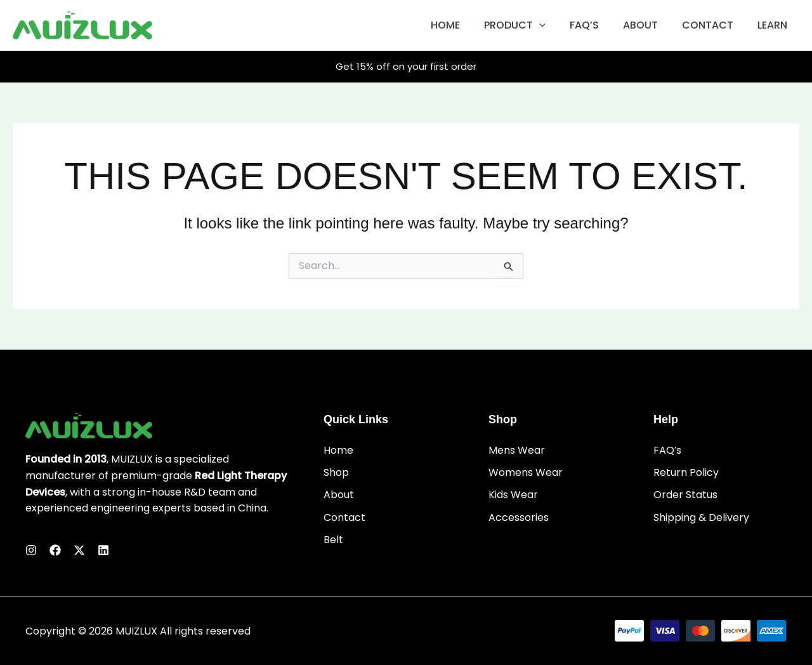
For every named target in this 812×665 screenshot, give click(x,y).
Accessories (519, 517)
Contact (344, 517)
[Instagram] (31, 550)
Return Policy (686, 473)
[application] (556, 25)
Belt (333, 540)
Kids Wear (513, 495)
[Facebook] (55, 550)
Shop (336, 473)
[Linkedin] (103, 550)
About (339, 495)
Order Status (685, 495)
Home (338, 450)
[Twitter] (79, 550)
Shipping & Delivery (701, 517)
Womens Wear (526, 473)
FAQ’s (668, 450)
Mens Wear (517, 450)
